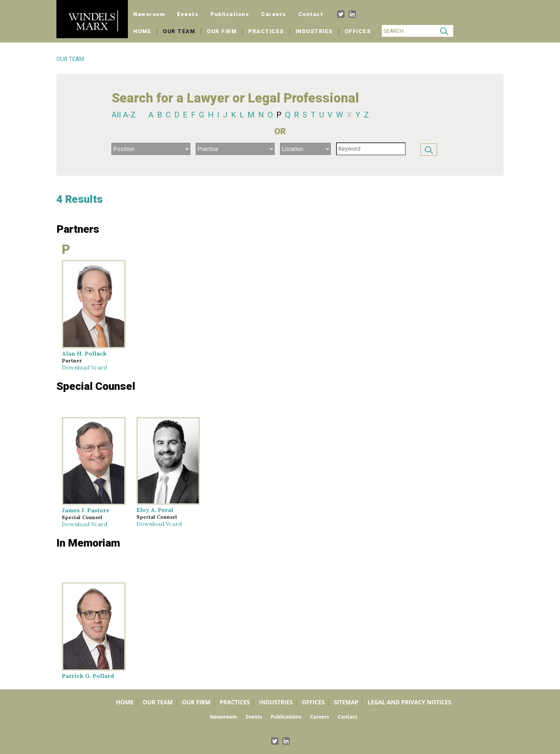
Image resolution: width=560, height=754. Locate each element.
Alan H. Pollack (84, 353)
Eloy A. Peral (155, 510)
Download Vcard (84, 367)
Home (145, 31)
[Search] (409, 31)
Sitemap (346, 702)
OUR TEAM (70, 59)
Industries (314, 31)
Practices (266, 31)
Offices (358, 31)
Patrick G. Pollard (88, 676)
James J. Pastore (86, 510)
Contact (311, 14)
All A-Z (124, 115)
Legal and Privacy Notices (409, 702)
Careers (274, 14)
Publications (230, 14)
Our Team (179, 31)
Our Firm (222, 31)
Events (188, 14)
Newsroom (149, 14)
